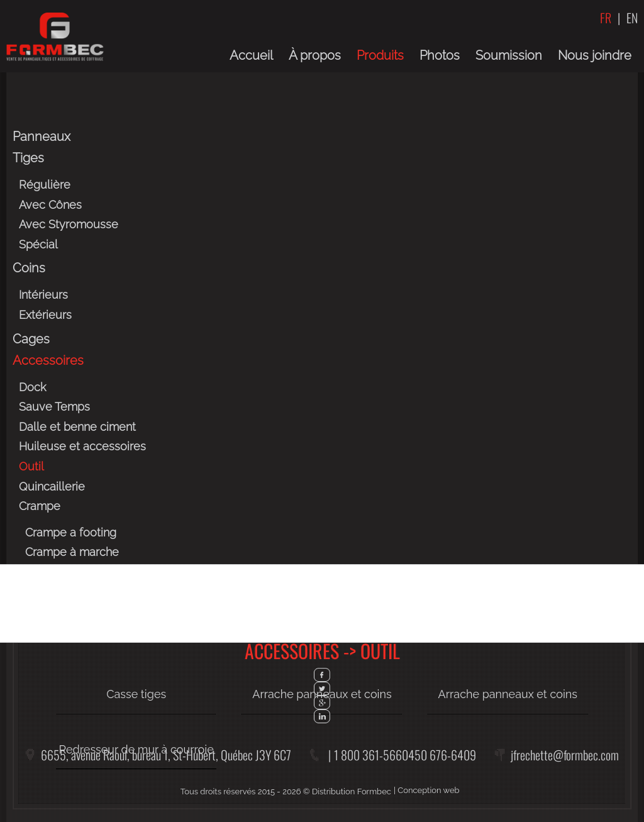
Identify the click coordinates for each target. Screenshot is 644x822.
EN (632, 18)
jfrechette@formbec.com (565, 755)
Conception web (428, 790)
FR (606, 18)
